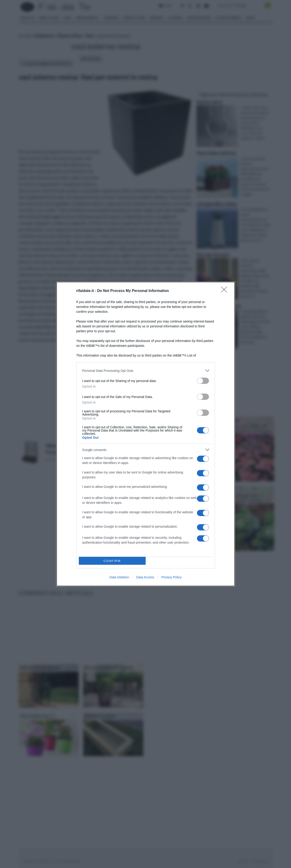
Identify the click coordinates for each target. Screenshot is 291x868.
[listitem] (146, 371)
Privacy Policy (171, 577)
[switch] (203, 381)
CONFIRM (112, 561)
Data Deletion (119, 577)
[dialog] (146, 434)
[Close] (226, 291)
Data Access (145, 577)
